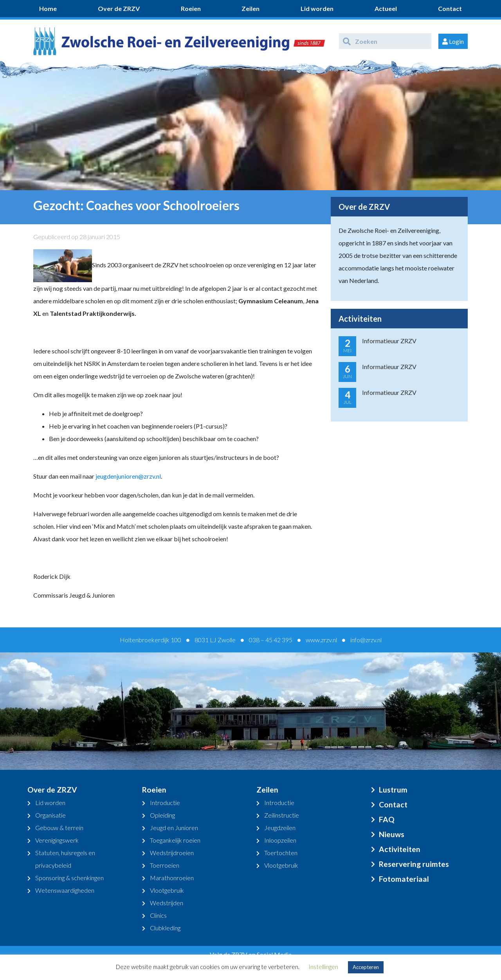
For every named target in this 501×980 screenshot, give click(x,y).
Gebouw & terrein (59, 828)
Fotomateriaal (404, 879)
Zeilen (250, 8)
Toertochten (281, 853)
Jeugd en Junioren (174, 828)
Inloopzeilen (280, 840)
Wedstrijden (167, 903)
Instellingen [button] (323, 967)
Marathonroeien (172, 878)
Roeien (191, 8)
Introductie (165, 803)
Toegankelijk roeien (175, 840)
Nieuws (392, 834)
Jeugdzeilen (280, 828)
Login (453, 41)
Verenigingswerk (57, 840)
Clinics (158, 915)
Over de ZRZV (119, 8)
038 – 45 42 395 (271, 640)
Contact (450, 8)
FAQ (387, 819)
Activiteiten (400, 849)
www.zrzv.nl (321, 640)
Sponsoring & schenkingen (69, 878)
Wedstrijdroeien (172, 853)
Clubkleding (165, 928)
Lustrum (393, 790)
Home (48, 8)
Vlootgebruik (167, 890)
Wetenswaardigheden (65, 890)
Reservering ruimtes (414, 864)
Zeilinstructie (282, 815)
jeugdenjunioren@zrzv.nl (128, 476)
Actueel (386, 8)
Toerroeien (165, 865)
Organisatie (50, 815)
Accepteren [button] (366, 967)
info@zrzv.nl (366, 640)
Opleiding (162, 815)
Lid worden (317, 8)
